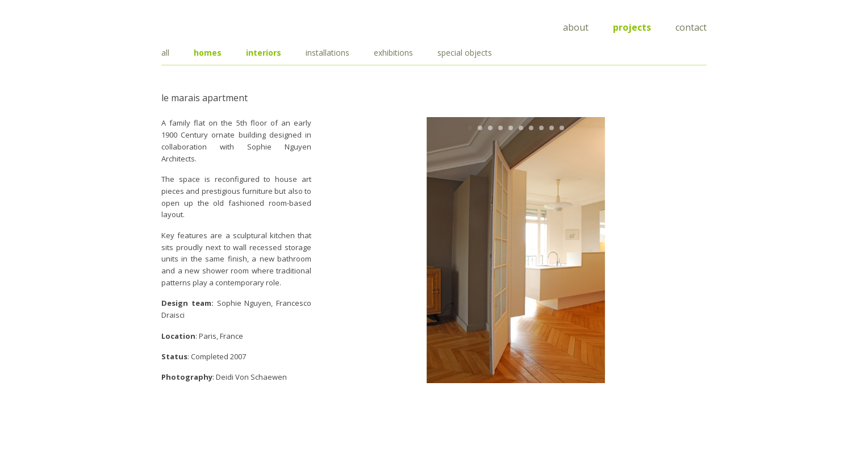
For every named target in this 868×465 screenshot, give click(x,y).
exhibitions (393, 53)
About (576, 27)
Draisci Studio (218, 25)
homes (208, 53)
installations (327, 53)
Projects (632, 27)
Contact (691, 27)
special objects (465, 53)
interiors (264, 53)
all (165, 53)
